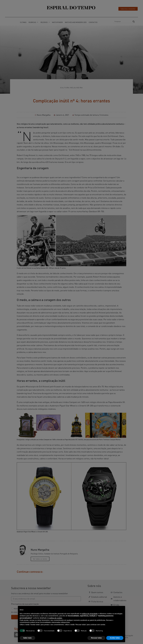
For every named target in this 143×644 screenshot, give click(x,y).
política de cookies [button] (56, 618)
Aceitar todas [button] (115, 638)
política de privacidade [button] (90, 614)
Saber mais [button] (27, 638)
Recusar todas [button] (96, 638)
